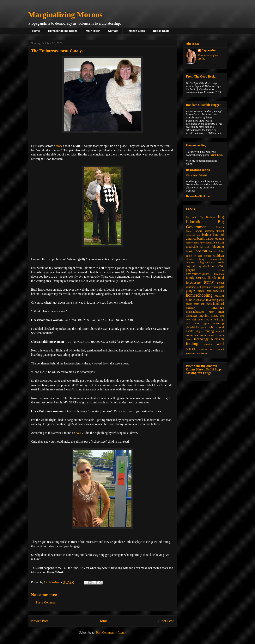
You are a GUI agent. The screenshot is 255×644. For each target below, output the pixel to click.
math (211, 312)
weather (203, 349)
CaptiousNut (209, 50)
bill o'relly (205, 247)
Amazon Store (136, 31)
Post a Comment (46, 602)
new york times (195, 320)
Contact (113, 31)
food (221, 278)
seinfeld (220, 331)
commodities (217, 259)
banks (201, 239)
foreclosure (193, 283)
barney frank (192, 243)
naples (215, 316)
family (190, 278)
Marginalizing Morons (65, 15)
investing (212, 300)
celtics (208, 256)
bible (216, 243)
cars (200, 256)
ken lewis (206, 304)
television (218, 339)
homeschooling (199, 295)
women (191, 353)
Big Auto (192, 217)
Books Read (161, 31)
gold (199, 287)
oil (212, 320)
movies (204, 316)
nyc (207, 319)
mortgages (192, 316)
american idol (193, 235)
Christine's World (196, 176)
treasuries (208, 344)
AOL (79, 433)
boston (201, 251)
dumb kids (210, 266)
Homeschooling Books (63, 31)
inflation (200, 300)
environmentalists (198, 274)
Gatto (189, 231)
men (221, 312)
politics (212, 327)
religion (199, 331)
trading (192, 343)
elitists (221, 270)
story (59, 146)
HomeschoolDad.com (198, 196)
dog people (218, 262)
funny (209, 282)
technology (201, 339)
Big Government (205, 224)
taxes (189, 339)
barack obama (215, 239)
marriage (218, 308)
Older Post (166, 621)
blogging (218, 246)
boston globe (217, 252)
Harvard (198, 231)
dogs (189, 266)
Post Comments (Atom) (111, 632)
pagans (206, 323)
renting (209, 331)
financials (201, 278)
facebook (219, 274)
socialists (192, 335)
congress (191, 262)
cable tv (191, 256)
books (190, 251)
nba (222, 316)
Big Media (217, 227)
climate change (196, 259)
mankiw (190, 308)
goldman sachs (210, 287)
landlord (219, 304)
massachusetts (195, 312)
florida (212, 278)
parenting (218, 323)
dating (200, 262)
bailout (207, 235)
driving (197, 266)
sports (220, 335)
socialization (207, 335)
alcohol (220, 231)
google (191, 291)
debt (207, 262)
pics (204, 327)
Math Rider (93, 31)
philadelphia (193, 327)
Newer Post (40, 621)
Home (36, 31)
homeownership (215, 291)
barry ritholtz (206, 243)
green (201, 291)
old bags (219, 320)
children (219, 256)
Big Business (207, 217)
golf (221, 287)
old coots (193, 323)
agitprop (209, 231)
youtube (202, 353)
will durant (217, 349)
